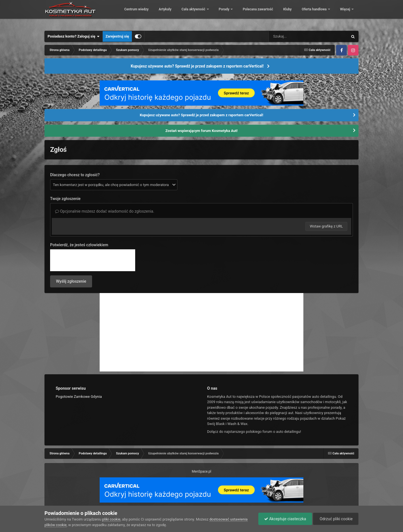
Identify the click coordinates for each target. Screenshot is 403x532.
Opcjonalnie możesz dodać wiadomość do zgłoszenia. (105, 211)
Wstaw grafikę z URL (326, 226)
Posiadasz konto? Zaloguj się (74, 36)
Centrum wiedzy (175, 14)
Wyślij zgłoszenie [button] (71, 281)
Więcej (345, 14)
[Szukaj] (296, 36)
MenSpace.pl (201, 471)
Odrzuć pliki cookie (336, 519)
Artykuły (203, 14)
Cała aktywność (232, 14)
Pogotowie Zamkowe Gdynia (79, 397)
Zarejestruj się (117, 36)
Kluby (326, 14)
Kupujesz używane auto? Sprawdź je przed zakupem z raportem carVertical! (197, 66)
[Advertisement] (201, 332)
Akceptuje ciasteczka (285, 519)
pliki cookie (111, 519)
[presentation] (93, 260)
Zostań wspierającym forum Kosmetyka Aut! (201, 131)
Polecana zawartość (296, 14)
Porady (263, 14)
